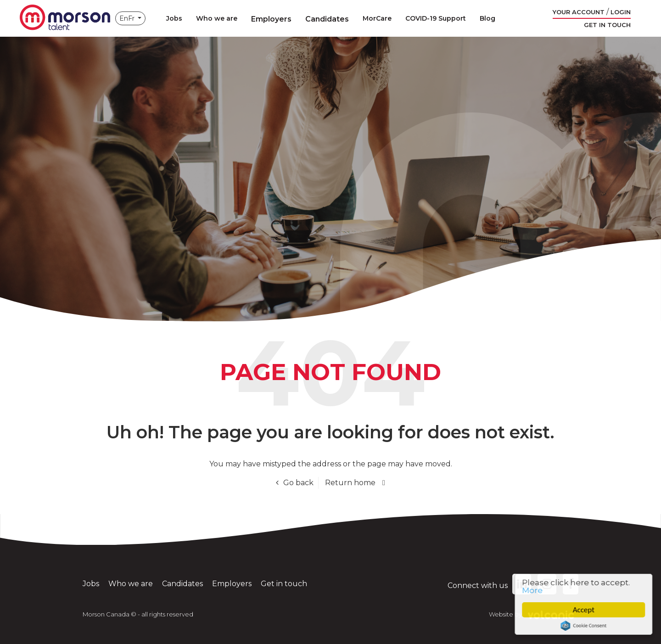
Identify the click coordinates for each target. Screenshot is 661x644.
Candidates (327, 19)
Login (621, 12)
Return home (350, 483)
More (534, 590)
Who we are (217, 18)
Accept (585, 610)
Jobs (174, 18)
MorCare (377, 18)
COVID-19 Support (436, 18)
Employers (271, 19)
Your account (579, 12)
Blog (487, 18)
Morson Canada (65, 18)
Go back (298, 483)
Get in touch (607, 25)
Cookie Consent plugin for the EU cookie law (585, 626)
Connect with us (489, 585)
